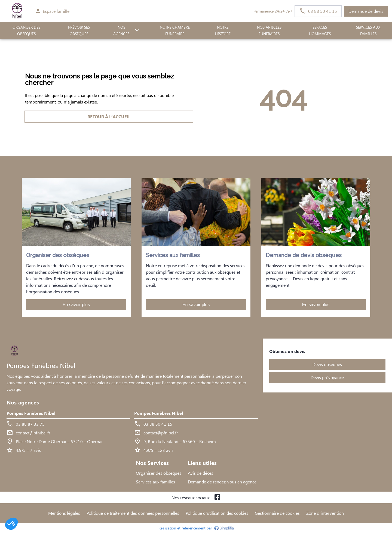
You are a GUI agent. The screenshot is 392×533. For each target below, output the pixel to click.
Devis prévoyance (327, 377)
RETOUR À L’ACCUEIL (109, 116)
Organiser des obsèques (159, 473)
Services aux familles (155, 482)
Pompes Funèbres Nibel (31, 413)
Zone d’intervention (325, 513)
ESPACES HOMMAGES (320, 31)
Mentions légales (64, 513)
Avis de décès (200, 473)
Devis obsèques (327, 364)
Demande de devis (366, 11)
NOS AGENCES (121, 31)
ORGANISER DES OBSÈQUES (26, 31)
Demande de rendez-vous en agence (222, 482)
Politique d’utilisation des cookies (217, 513)
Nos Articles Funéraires (269, 31)
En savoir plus (76, 305)
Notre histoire (223, 31)
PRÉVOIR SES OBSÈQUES (79, 31)
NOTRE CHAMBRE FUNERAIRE (175, 31)
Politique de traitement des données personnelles (133, 513)
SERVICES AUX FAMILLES (368, 31)
